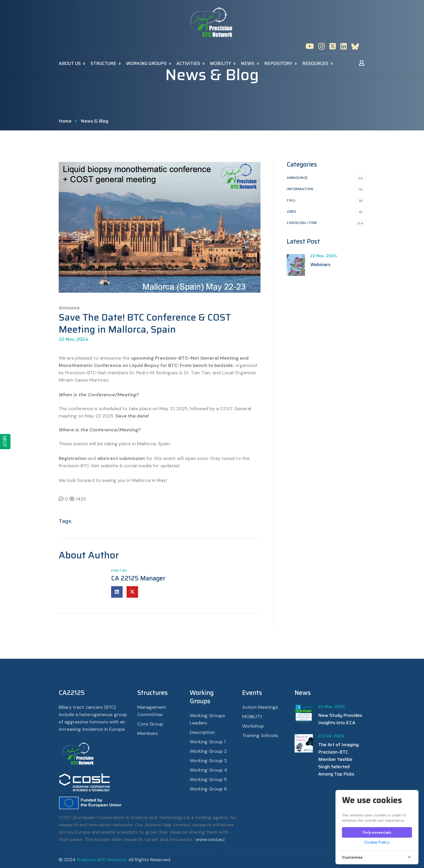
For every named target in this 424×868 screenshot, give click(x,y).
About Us (70, 63)
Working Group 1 (208, 742)
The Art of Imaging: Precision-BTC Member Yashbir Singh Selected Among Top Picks (339, 759)
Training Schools (260, 735)
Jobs (326, 211)
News (248, 63)
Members (148, 733)
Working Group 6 (208, 789)
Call (326, 200)
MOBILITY (221, 63)
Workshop (253, 726)
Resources (315, 63)
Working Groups (146, 63)
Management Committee (152, 711)
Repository (278, 63)
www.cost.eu (210, 839)
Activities (188, 63)
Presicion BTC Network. (102, 860)
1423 (78, 499)
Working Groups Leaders (207, 719)
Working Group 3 (208, 761)
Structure (103, 63)
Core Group (150, 724)
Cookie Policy (377, 842)
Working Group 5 (208, 779)
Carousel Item (326, 223)
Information (326, 189)
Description (202, 732)
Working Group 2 (208, 751)
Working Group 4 (208, 770)
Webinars (320, 265)
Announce (326, 178)
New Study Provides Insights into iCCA (340, 719)
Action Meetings (260, 707)
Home (65, 121)
